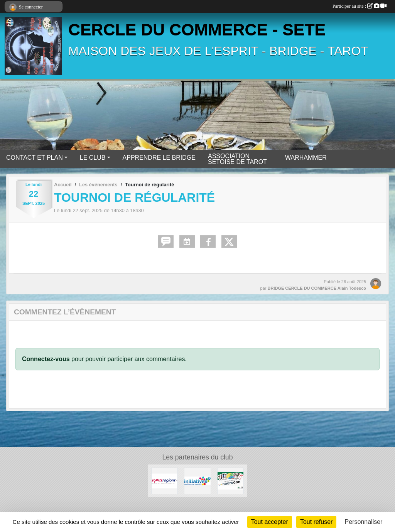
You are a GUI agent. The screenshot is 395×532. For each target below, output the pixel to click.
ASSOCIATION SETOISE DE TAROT (237, 159)
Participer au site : (360, 6)
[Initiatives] (197, 480)
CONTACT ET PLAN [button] (35, 158)
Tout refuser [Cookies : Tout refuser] (316, 522)
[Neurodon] (230, 480)
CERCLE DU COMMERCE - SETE (197, 29)
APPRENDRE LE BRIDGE (159, 158)
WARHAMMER (306, 158)
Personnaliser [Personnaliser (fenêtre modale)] (364, 522)
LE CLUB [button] (93, 158)
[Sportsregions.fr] (165, 480)
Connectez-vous (46, 359)
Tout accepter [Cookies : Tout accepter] (270, 522)
